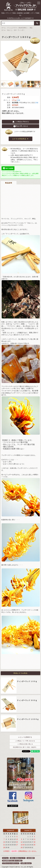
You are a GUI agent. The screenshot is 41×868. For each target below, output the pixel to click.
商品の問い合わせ (21, 124)
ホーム (3, 25)
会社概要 (25, 13)
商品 (31, 25)
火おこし (10, 28)
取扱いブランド (6, 13)
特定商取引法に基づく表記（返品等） (25, 745)
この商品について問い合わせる (25, 738)
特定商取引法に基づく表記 (12, 858)
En (39, 13)
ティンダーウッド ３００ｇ (27, 698)
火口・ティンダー (19, 28)
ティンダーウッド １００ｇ (27, 679)
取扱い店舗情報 (17, 13)
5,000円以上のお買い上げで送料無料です (20, 16)
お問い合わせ (26, 861)
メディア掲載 (33, 13)
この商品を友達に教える (25, 741)
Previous (2, 82)
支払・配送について (18, 855)
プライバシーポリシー (11, 861)
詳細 (18, 98)
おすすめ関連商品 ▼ (21, 136)
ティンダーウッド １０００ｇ (28, 717)
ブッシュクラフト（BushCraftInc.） (18, 25)
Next (39, 82)
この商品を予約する (21, 119)
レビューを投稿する (25, 734)
